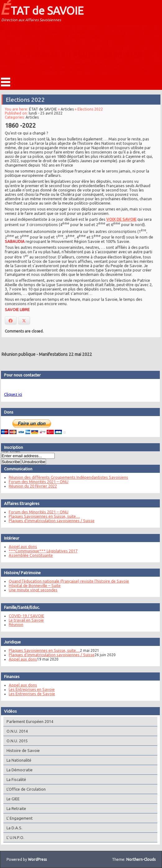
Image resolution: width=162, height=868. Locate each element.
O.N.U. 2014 (15, 731)
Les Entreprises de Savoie (29, 694)
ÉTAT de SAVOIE (42, 9)
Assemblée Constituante (28, 555)
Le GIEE (11, 799)
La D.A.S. (12, 828)
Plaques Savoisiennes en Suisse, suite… (42, 516)
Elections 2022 (26, 101)
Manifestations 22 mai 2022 (65, 354)
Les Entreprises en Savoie (29, 689)
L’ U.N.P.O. (13, 837)
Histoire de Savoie (21, 750)
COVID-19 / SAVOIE (24, 616)
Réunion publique (19, 354)
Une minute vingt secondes (31, 590)
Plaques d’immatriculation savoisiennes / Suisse (49, 521)
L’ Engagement (17, 818)
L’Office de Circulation (24, 789)
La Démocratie (17, 770)
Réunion (14, 624)
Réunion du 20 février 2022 (30, 486)
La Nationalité (16, 760)
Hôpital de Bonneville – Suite (32, 585)
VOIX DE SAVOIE (120, 219)
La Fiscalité (14, 779)
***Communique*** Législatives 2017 (41, 551)
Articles (68, 111)
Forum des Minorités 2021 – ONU (36, 482)
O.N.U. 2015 (15, 741)
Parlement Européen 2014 (27, 721)
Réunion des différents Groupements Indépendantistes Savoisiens (66, 477)
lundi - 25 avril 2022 (46, 115)
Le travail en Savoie (24, 620)
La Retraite (14, 808)
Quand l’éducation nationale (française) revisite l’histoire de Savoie (66, 581)
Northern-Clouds (141, 859)
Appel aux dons (20, 546)
